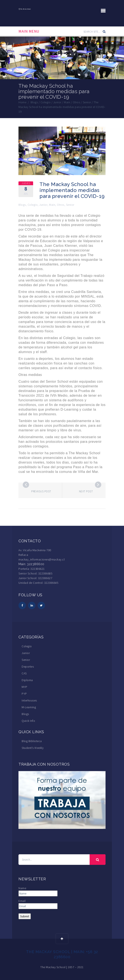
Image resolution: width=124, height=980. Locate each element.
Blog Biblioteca (32, 741)
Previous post (41, 491)
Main (52, 205)
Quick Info (28, 721)
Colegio (33, 205)
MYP (25, 687)
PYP (24, 694)
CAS (24, 673)
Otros (61, 205)
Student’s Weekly (33, 748)
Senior (70, 205)
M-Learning (29, 707)
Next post (86, 491)
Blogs (22, 205)
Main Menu (29, 31)
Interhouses (29, 700)
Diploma (27, 680)
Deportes (28, 667)
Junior (43, 205)
